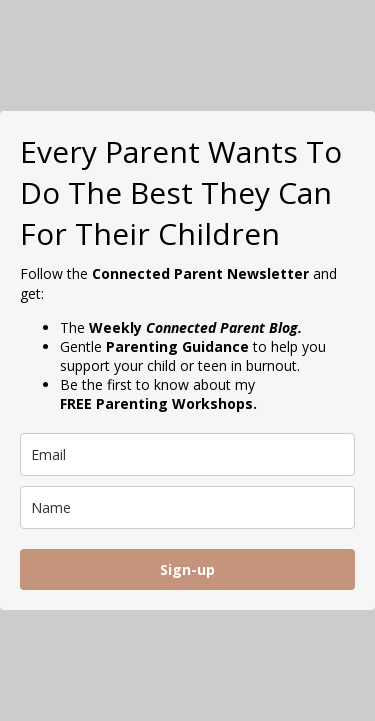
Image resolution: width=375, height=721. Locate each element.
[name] (187, 507)
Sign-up (187, 569)
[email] (187, 454)
